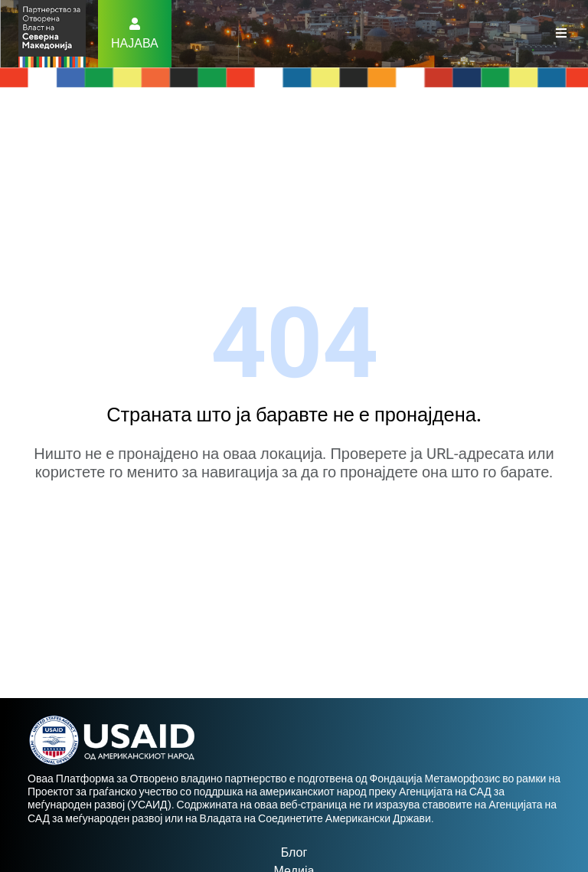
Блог (294, 852)
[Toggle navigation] (561, 34)
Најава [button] (135, 43)
